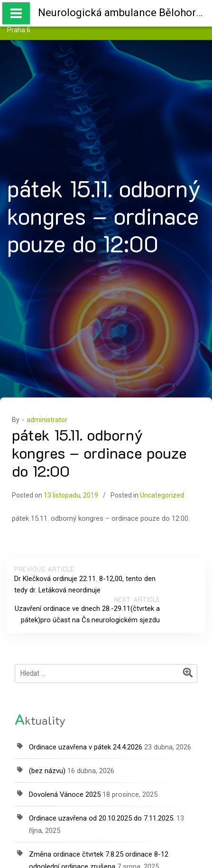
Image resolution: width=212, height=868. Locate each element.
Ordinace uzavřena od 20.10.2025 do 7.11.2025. (102, 818)
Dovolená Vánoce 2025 (65, 794)
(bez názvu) (47, 771)
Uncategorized (162, 495)
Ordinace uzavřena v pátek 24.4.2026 (86, 747)
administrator (47, 420)
